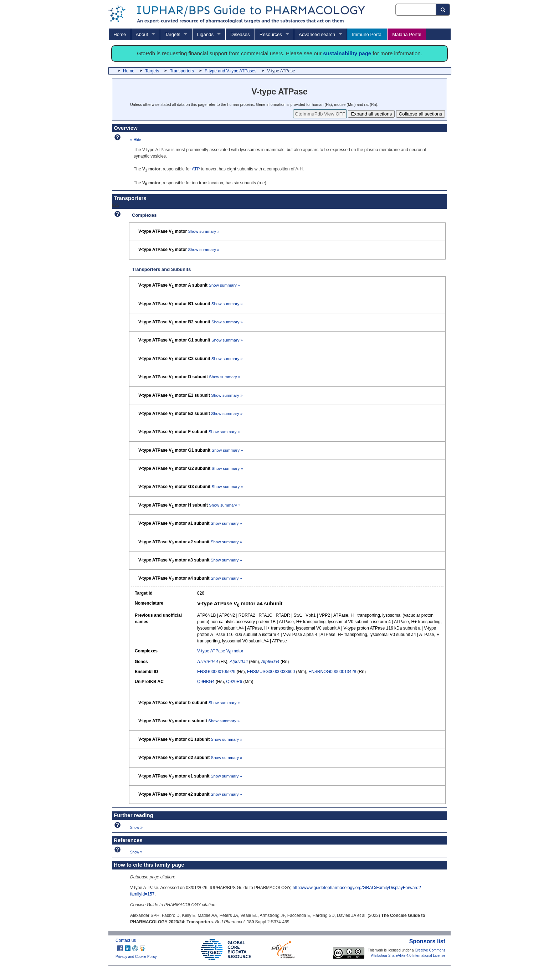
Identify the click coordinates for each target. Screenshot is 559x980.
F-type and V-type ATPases (230, 71)
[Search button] (443, 10)
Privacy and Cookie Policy (136, 957)
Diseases (240, 34)
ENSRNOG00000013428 (332, 672)
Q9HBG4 (206, 682)
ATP (196, 169)
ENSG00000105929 (216, 672)
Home (120, 34)
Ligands (205, 34)
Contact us (126, 940)
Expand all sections (371, 114)
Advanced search (317, 34)
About (142, 34)
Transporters (182, 71)
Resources (271, 34)
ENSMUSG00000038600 (271, 672)
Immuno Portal (367, 34)
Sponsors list (427, 941)
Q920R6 (234, 682)
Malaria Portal (407, 34)
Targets (172, 34)
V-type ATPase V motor (220, 651)
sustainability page (347, 53)
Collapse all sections (421, 114)
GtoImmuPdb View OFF (320, 114)
